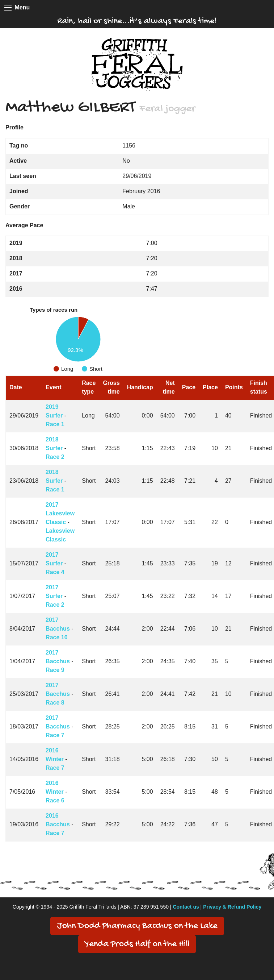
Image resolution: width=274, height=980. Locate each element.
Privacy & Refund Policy (232, 907)
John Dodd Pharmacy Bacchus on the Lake (137, 926)
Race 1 (55, 424)
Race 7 (55, 735)
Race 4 (55, 572)
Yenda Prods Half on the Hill (137, 944)
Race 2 (55, 457)
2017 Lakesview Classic (60, 513)
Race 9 (55, 670)
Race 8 (55, 703)
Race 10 (57, 637)
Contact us (186, 907)
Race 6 (55, 800)
